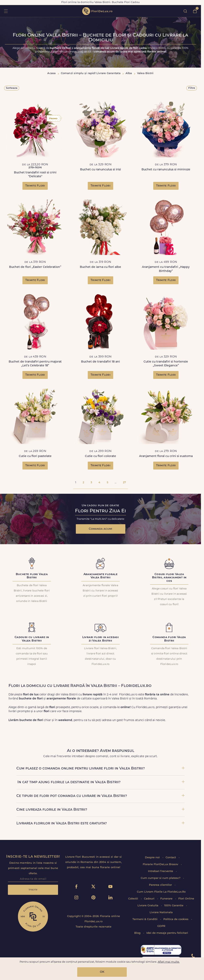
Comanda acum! (100, 529)
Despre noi (153, 858)
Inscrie (33, 890)
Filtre (192, 88)
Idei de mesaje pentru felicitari (167, 933)
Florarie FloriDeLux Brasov (161, 864)
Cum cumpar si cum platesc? (161, 878)
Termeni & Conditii (145, 919)
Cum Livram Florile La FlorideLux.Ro (161, 892)
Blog (138, 933)
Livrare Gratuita (148, 906)
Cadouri (150, 899)
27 (124, 483)
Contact (171, 858)
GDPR (161, 926)
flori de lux (97, 11)
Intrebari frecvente (161, 871)
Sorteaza (12, 88)
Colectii (134, 899)
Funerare (167, 899)
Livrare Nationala (161, 912)
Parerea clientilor (161, 885)
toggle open (6, 11)
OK (102, 972)
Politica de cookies (176, 919)
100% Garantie (174, 906)
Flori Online (186, 899)
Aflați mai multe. (169, 962)
